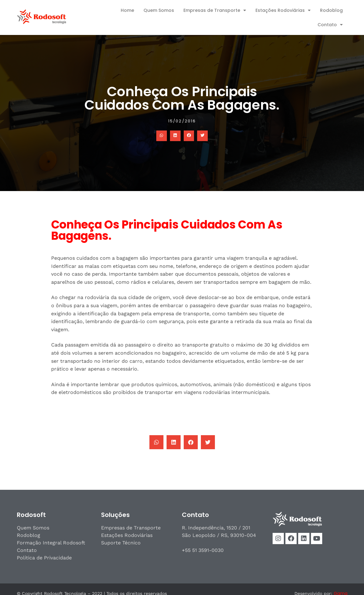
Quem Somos (159, 10)
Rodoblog (331, 10)
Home (127, 10)
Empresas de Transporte (215, 10)
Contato (330, 25)
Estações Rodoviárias (283, 10)
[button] (162, 136)
